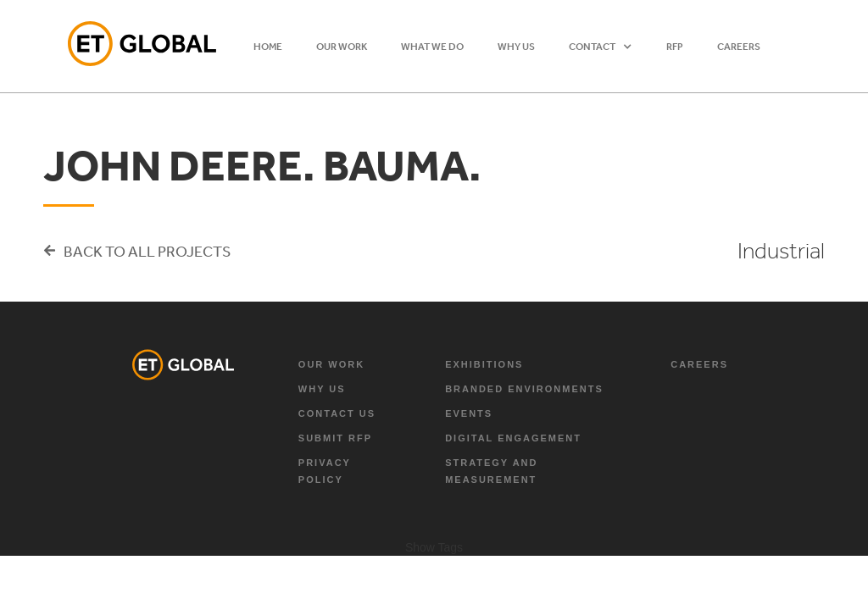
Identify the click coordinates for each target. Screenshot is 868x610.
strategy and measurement (491, 471)
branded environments (524, 389)
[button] (601, 47)
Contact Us (337, 413)
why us (322, 389)
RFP (675, 47)
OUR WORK (342, 47)
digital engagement (513, 438)
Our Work (331, 364)
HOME (268, 47)
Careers (739, 47)
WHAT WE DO (432, 47)
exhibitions (484, 364)
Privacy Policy (325, 471)
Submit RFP (335, 438)
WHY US (516, 47)
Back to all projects (147, 251)
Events (469, 413)
